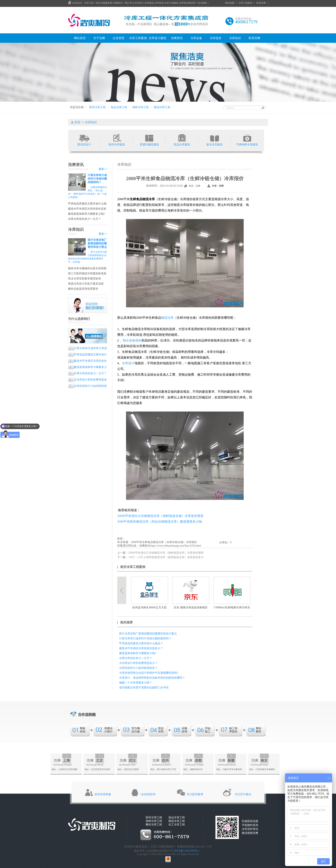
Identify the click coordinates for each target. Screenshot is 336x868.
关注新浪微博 (195, 794)
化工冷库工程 (177, 825)
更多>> (103, 169)
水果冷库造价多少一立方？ (84, 219)
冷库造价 (216, 38)
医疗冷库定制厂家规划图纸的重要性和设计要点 (97, 243)
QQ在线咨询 (148, 794)
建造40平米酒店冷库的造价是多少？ (87, 209)
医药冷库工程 (97, 107)
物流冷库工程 (162, 107)
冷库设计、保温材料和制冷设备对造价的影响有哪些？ (152, 678)
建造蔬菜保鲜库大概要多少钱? (86, 214)
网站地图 (230, 3)
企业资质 (119, 38)
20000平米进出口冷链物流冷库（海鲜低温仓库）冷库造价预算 (166, 553)
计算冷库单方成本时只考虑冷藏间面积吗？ (97, 179)
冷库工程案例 (245, 3)
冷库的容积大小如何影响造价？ (87, 386)
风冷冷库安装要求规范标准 (84, 279)
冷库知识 (235, 38)
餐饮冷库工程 (154, 825)
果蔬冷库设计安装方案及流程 (86, 284)
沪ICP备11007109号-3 (187, 851)
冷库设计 (128, 363)
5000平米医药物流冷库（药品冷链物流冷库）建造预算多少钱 (160, 522)
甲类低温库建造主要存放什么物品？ (87, 204)
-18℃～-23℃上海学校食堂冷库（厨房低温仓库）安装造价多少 (166, 557)
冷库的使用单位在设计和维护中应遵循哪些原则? (149, 673)
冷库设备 (196, 38)
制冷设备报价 (132, 340)
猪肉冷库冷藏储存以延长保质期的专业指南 (87, 269)
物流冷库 (167, 318)
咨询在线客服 (103, 794)
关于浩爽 (99, 38)
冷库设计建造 (157, 38)
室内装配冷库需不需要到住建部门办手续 (144, 688)
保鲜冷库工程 (141, 107)
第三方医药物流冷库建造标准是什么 (87, 274)
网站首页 (80, 38)
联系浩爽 (261, 3)
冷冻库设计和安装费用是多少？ (87, 380)
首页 (77, 122)
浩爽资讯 (177, 38)
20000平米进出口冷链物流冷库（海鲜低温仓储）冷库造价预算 (160, 516)
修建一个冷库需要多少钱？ (136, 683)
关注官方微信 (243, 794)
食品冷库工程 (119, 107)
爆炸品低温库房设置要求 (83, 289)
